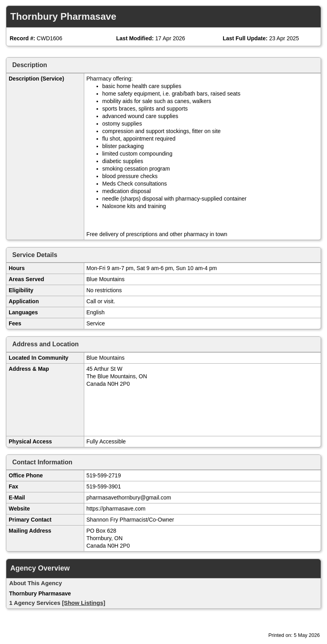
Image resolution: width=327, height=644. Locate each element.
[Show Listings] (84, 603)
